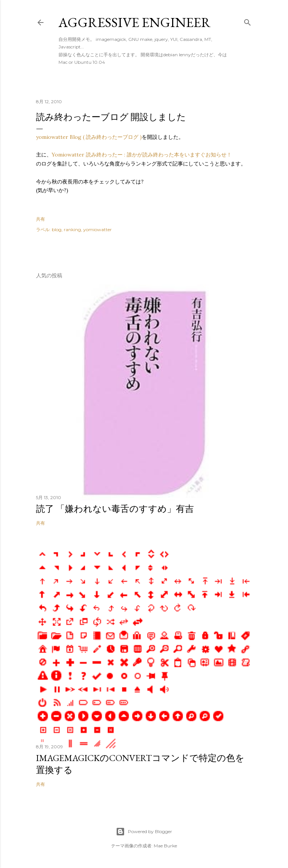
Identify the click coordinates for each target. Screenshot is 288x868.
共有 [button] (40, 219)
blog (57, 229)
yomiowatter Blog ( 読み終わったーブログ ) (89, 137)
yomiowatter (97, 229)
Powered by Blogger (144, 832)
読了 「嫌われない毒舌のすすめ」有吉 (115, 509)
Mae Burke (165, 846)
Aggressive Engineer (135, 22)
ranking (72, 229)
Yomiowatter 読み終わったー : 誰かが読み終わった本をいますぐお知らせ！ (142, 155)
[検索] (247, 21)
